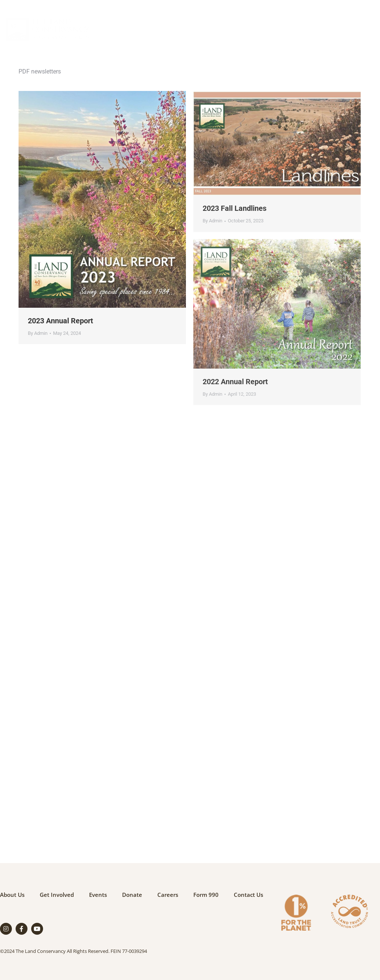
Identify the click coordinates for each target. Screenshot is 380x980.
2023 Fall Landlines (235, 208)
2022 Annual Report (235, 382)
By (38, 333)
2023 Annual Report (60, 321)
